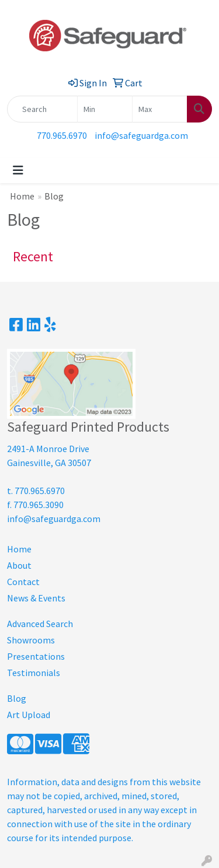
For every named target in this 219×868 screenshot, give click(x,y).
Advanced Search (40, 624)
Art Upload (29, 715)
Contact (23, 582)
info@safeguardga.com (141, 135)
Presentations (36, 656)
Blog (17, 698)
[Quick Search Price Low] (105, 109)
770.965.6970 (62, 135)
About (19, 565)
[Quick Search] (42, 109)
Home (22, 196)
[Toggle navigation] (18, 170)
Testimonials (34, 673)
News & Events (36, 598)
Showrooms (31, 640)
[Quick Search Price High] (160, 109)
